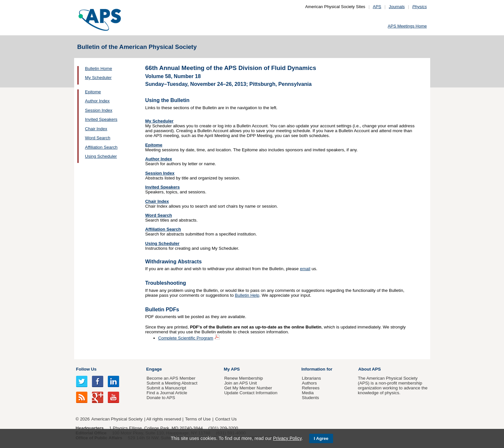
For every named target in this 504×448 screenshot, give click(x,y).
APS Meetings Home (407, 26)
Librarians (311, 378)
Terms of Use (198, 419)
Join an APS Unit (241, 383)
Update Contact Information (251, 393)
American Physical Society (117, 419)
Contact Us (226, 419)
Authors (309, 383)
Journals (397, 7)
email (305, 269)
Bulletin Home (99, 69)
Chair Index (96, 129)
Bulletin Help (247, 295)
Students (310, 398)
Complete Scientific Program (186, 338)
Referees (311, 388)
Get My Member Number (248, 388)
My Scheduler (98, 78)
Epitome (93, 92)
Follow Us (86, 369)
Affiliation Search (101, 147)
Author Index (97, 101)
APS (377, 7)
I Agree (321, 438)
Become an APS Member (171, 378)
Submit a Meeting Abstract (172, 383)
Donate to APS (161, 398)
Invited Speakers (101, 119)
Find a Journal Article (167, 393)
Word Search (98, 138)
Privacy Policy (287, 438)
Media (308, 393)
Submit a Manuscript (166, 388)
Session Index (99, 110)
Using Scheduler (101, 156)
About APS (370, 369)
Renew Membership (244, 378)
